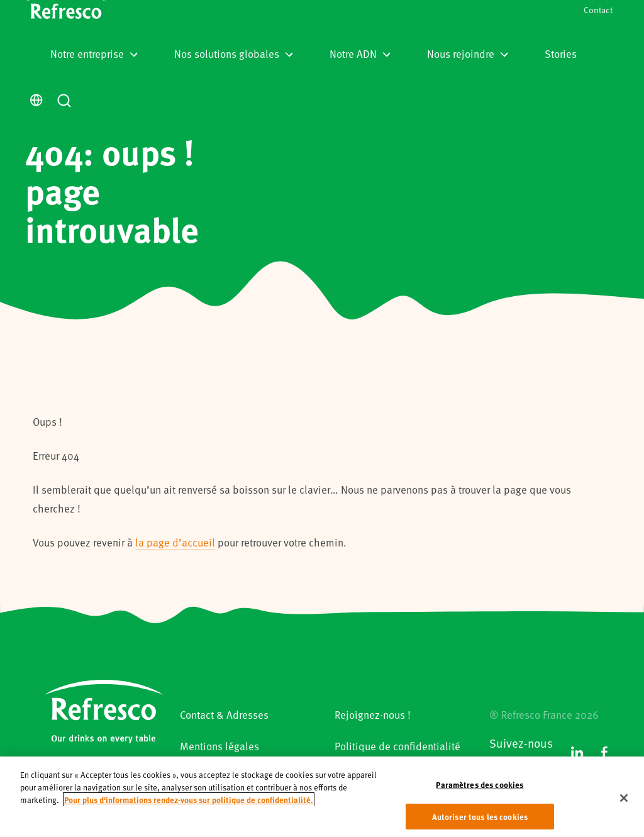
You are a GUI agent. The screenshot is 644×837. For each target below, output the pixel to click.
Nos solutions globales (234, 53)
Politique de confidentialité (397, 746)
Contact (598, 10)
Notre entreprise (94, 53)
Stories (561, 53)
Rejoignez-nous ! (373, 714)
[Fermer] (624, 806)
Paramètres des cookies (480, 793)
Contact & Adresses (224, 714)
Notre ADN (360, 53)
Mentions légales (219, 746)
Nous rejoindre (468, 53)
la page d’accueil (175, 542)
